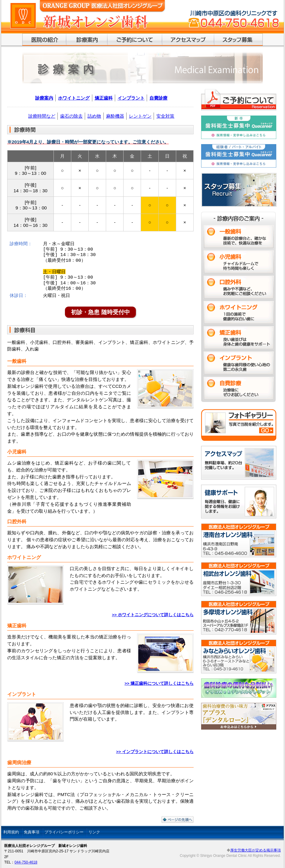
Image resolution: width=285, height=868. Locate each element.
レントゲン (140, 116)
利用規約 (11, 832)
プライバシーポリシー (64, 832)
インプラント (131, 98)
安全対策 (165, 116)
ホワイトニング (74, 98)
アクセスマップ (188, 40)
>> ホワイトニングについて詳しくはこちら (153, 615)
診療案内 (87, 40)
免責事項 (32, 832)
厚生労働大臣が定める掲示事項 (256, 850)
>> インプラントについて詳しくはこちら (155, 752)
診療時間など (42, 116)
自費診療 (158, 98)
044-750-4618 (26, 862)
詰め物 (94, 116)
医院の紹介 (44, 40)
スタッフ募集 (239, 40)
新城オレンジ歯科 (102, 27)
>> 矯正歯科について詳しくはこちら (159, 683)
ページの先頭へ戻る (178, 820)
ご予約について (135, 40)
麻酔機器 (115, 116)
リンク (94, 832)
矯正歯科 (104, 98)
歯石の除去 (71, 116)
